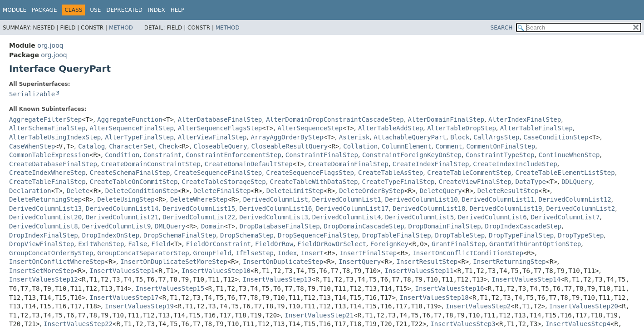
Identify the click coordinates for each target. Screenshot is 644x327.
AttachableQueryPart (410, 137)
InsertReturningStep (509, 262)
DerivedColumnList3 (274, 217)
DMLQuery (170, 226)
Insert (312, 253)
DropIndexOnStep (111, 235)
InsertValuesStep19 (139, 306)
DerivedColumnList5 (419, 217)
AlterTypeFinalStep (139, 137)
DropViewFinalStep (42, 244)
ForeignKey (389, 244)
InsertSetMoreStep (42, 271)
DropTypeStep (581, 235)
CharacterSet (132, 146)
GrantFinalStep (458, 244)
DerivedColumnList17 (352, 208)
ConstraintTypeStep (500, 155)
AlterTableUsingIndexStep (55, 137)
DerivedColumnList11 (498, 199)
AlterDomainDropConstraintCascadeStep (335, 119)
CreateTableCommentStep (469, 173)
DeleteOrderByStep (371, 191)
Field (161, 244)
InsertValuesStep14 (526, 279)
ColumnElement (407, 146)
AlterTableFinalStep (536, 128)
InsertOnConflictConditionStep (467, 253)
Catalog (91, 146)
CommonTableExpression (49, 155)
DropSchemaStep (247, 235)
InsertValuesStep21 (319, 315)
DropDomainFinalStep (445, 226)
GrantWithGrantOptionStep (535, 244)
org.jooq (50, 45)
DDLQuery (577, 182)
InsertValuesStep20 (584, 306)
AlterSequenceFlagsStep (220, 128)
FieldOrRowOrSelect (332, 244)
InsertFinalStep (368, 253)
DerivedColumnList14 (122, 208)
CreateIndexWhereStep (47, 173)
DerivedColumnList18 (429, 208)
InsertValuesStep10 (216, 271)
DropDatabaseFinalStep (280, 226)
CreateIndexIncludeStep (515, 164)
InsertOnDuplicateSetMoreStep (174, 262)
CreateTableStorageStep (224, 182)
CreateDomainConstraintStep (151, 164)
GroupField (212, 253)
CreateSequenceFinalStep (218, 173)
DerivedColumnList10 (421, 199)
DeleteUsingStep (126, 199)
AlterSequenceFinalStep (131, 128)
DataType (531, 182)
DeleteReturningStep (45, 199)
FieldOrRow (274, 244)
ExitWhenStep (101, 244)
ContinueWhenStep (569, 155)
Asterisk (354, 137)
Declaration (30, 191)
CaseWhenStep (32, 146)
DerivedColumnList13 (45, 208)
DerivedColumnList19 (506, 208)
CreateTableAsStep (391, 173)
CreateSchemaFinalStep (130, 173)
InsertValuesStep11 (419, 271)
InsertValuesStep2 (478, 306)
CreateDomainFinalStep (348, 164)
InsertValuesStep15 (170, 288)
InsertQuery (360, 262)
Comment (449, 146)
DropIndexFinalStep (44, 235)
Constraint (162, 155)
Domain (213, 226)
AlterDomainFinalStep (446, 119)
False (138, 244)
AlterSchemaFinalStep (47, 128)
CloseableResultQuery (289, 146)
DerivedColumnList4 (347, 217)
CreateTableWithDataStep (314, 182)
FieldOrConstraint (219, 244)
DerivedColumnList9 (117, 226)
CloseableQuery (221, 146)
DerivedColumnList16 (275, 208)
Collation (360, 146)
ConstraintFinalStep (322, 155)
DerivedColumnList (276, 199)
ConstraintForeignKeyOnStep (412, 155)
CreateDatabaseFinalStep (53, 164)
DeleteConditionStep (142, 191)
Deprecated (124, 10)
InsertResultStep (427, 262)
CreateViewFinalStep (475, 182)
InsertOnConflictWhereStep (57, 262)
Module (15, 10)
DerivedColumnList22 (199, 217)
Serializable (32, 94)
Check (168, 146)
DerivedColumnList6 (492, 217)
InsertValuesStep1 (122, 271)
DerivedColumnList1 (347, 199)
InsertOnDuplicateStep (283, 262)
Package (44, 10)
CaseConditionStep (556, 137)
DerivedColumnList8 (44, 226)
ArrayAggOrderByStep (287, 137)
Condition (122, 155)
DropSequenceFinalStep (318, 235)
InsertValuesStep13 (277, 279)
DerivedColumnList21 (122, 217)
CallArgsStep (496, 137)
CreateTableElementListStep (565, 173)
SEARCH (502, 28)
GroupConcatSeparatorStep (143, 253)
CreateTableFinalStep (47, 182)
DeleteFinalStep (222, 191)
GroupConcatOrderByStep (51, 253)
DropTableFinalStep (397, 235)
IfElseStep (255, 253)
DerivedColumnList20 (45, 217)
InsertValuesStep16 (450, 288)
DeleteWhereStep (199, 199)
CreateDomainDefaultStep (249, 164)
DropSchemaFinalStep (180, 235)
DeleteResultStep (508, 191)
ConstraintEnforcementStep (234, 155)
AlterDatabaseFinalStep (220, 119)
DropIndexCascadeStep (524, 226)
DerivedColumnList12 (575, 199)
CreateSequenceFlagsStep (310, 173)
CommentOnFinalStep (501, 146)
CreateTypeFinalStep (398, 182)
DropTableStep (460, 235)
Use (95, 10)
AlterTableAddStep (391, 128)
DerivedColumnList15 (199, 208)
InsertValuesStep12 (44, 279)
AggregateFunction (130, 119)
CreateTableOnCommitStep (133, 182)
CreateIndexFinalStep (431, 164)
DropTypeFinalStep (521, 235)
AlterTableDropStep (462, 128)
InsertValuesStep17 (124, 297)
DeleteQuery (441, 191)
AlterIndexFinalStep (525, 119)
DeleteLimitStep (295, 191)
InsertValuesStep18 (434, 297)
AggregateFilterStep (45, 119)
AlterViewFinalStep (212, 137)
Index (157, 10)
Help (178, 10)
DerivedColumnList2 (580, 208)
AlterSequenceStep (310, 128)
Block (460, 137)
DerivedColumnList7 (565, 217)
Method (121, 28)
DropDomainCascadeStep (364, 226)
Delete (78, 191)
